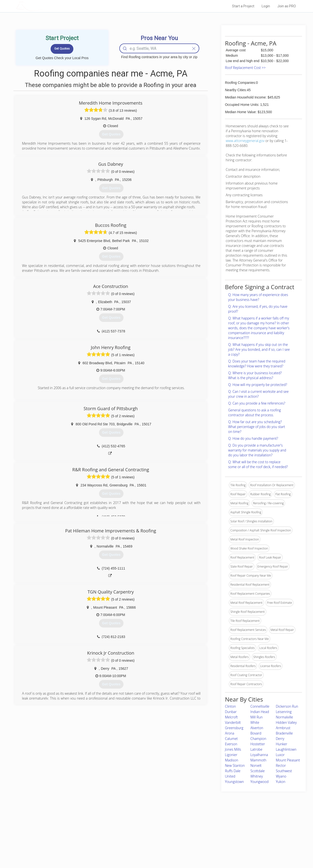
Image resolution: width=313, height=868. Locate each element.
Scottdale (257, 771)
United (230, 776)
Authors (218, 838)
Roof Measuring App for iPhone (152, 843)
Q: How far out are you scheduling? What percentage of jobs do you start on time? (257, 427)
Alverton (257, 728)
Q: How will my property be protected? (258, 385)
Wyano (281, 776)
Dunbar (231, 712)
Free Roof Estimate (76, 843)
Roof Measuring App (145, 838)
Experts (136, 832)
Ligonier (231, 755)
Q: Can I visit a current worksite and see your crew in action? (258, 394)
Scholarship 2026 (225, 827)
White (255, 722)
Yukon (281, 782)
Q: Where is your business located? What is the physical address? (255, 375)
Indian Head (260, 712)
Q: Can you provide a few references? (257, 403)
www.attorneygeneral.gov (245, 141)
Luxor (280, 755)
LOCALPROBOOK (44, 6)
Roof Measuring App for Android (153, 849)
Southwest (284, 771)
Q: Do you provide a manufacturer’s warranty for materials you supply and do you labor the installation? (257, 450)
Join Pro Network (143, 827)
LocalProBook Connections (231, 843)
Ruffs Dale (233, 771)
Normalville (284, 717)
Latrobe (256, 749)
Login (266, 6)
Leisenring (284, 712)
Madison (232, 760)
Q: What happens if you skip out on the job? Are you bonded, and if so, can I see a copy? (259, 349)
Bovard (256, 733)
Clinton (230, 706)
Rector (281, 765)
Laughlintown (286, 749)
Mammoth (258, 760)
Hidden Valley (286, 722)
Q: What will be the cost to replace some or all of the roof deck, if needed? (258, 464)
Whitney (257, 776)
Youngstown (234, 782)
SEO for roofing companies (231, 849)
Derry (280, 739)
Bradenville (284, 733)
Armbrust (283, 728)
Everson (231, 744)
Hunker (282, 744)
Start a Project (243, 6)
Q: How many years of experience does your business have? (258, 297)
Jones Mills (233, 749)
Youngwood (259, 782)
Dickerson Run (287, 706)
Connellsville (260, 706)
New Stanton (235, 765)
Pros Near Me (72, 832)
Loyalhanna (259, 755)
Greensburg (234, 728)
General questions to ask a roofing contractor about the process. (254, 412)
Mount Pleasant (288, 760)
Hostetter (258, 744)
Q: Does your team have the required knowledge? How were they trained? (257, 364)
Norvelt (256, 765)
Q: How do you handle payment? (253, 438)
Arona (230, 733)
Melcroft (231, 717)
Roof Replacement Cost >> (245, 68)
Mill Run (257, 717)
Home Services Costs (78, 827)
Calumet (231, 739)
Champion (258, 739)
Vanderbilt (233, 722)
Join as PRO (287, 6)
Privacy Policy (222, 832)
